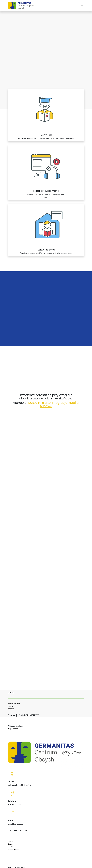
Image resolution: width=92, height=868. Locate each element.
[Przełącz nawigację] (82, 5)
